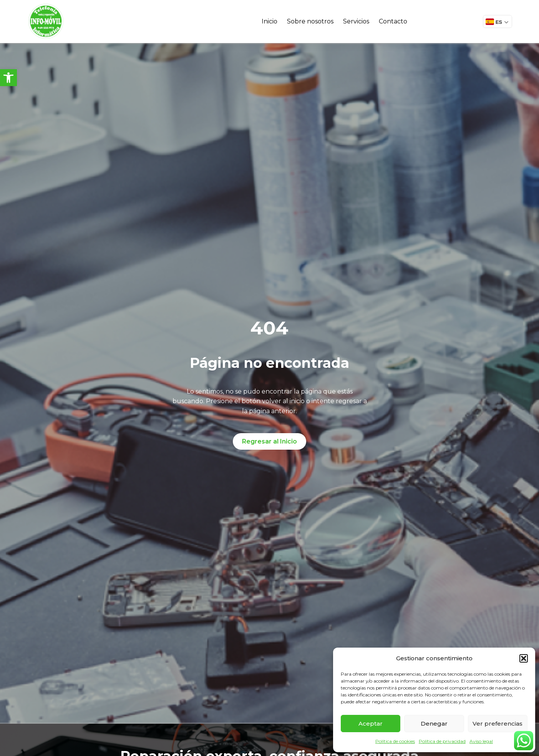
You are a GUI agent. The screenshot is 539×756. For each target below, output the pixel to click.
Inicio (269, 21)
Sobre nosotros (310, 21)
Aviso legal (481, 741)
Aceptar (371, 724)
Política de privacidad (442, 741)
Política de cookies (395, 741)
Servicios (356, 21)
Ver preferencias (498, 724)
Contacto (393, 21)
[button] (8, 78)
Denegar (434, 724)
